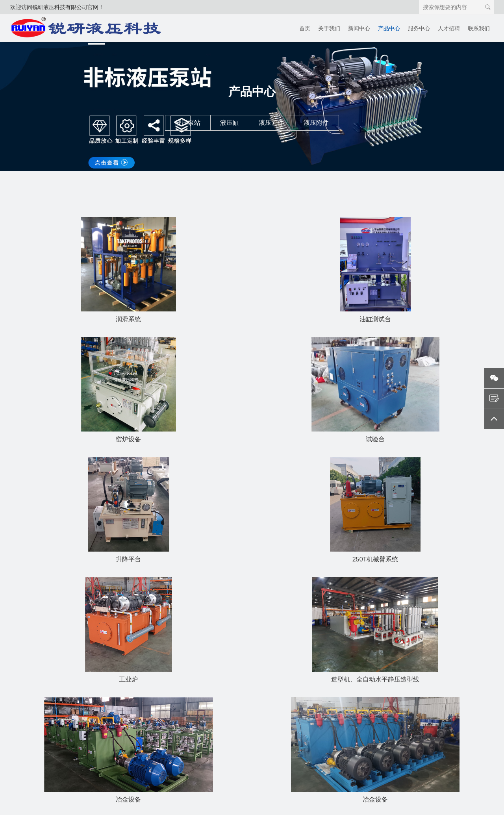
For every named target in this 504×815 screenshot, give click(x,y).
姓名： (342, 703)
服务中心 (419, 28)
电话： (342, 721)
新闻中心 (359, 28)
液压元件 (271, 123)
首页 (305, 28)
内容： (342, 755)
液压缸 (230, 123)
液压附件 (316, 123)
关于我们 (329, 28)
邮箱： (342, 738)
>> (335, 597)
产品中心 (389, 28)
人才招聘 (449, 28)
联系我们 (479, 28)
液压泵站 (188, 123)
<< (165, 597)
